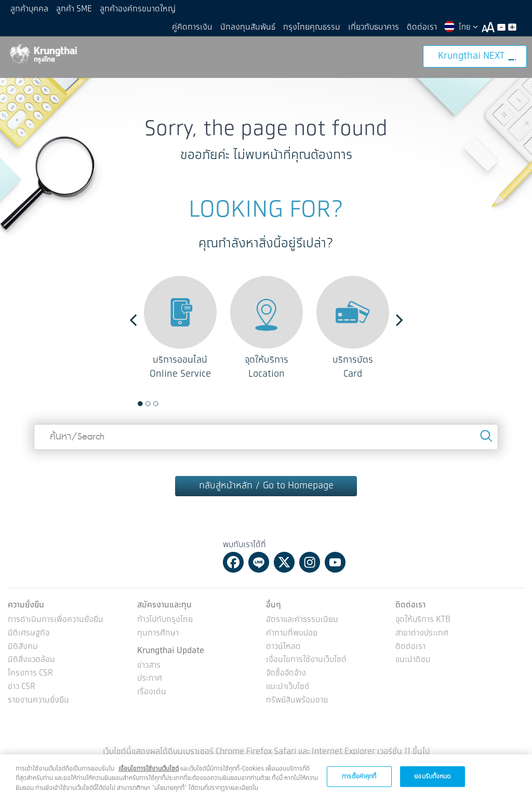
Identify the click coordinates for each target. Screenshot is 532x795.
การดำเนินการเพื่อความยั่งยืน (56, 620)
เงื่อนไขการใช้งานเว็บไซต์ (306, 660)
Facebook (233, 562)
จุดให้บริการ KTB (423, 620)
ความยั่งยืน (26, 605)
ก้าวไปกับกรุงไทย (165, 620)
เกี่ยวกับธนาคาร (374, 27)
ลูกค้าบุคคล (29, 9)
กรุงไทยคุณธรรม (312, 27)
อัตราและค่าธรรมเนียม (302, 620)
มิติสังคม (23, 647)
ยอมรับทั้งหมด (432, 781)
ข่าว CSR (22, 687)
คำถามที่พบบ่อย (292, 634)
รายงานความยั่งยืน (38, 701)
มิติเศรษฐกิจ (29, 634)
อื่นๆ (274, 605)
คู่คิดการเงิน (192, 27)
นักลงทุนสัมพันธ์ (248, 27)
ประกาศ (150, 679)
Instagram (310, 562)
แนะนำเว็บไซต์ (288, 687)
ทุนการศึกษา (158, 634)
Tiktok (361, 562)
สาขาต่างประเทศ (422, 634)
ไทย (461, 27)
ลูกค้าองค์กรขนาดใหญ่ (138, 9)
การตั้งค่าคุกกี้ (359, 781)
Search (486, 436)
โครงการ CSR (30, 674)
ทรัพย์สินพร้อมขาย (297, 701)
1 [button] (140, 404)
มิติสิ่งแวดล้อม (31, 660)
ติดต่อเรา (422, 27)
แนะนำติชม (413, 660)
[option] (180, 329)
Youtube (335, 562)
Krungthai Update (171, 651)
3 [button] (156, 404)
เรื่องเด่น (152, 692)
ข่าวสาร (149, 666)
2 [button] (148, 404)
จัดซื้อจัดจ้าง (286, 674)
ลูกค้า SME (74, 9)
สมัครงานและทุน (164, 605)
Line (259, 562)
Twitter (284, 562)
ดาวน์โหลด (283, 647)
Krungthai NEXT (477, 56)
